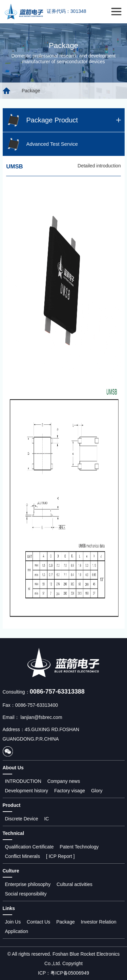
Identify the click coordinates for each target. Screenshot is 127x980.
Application (17, 931)
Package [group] (31, 91)
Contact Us (38, 922)
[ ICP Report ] (60, 856)
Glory (97, 791)
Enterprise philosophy (28, 884)
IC (46, 819)
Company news (64, 781)
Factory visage (70, 791)
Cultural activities (75, 884)
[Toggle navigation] (116, 12)
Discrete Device (22, 819)
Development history (27, 791)
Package (65, 922)
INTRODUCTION (23, 781)
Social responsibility (26, 894)
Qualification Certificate (29, 847)
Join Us (13, 922)
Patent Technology (79, 847)
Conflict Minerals (23, 856)
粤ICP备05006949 (70, 973)
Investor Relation (99, 922)
